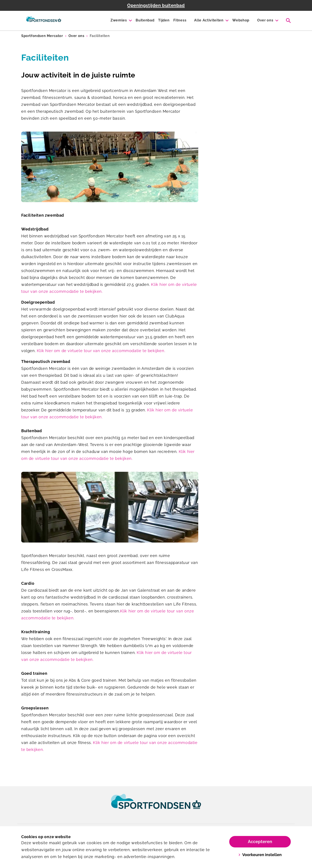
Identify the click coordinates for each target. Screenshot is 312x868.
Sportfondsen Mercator (42, 36)
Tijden (164, 20)
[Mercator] (44, 21)
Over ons (265, 20)
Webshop (241, 20)
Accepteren (260, 842)
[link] (156, 805)
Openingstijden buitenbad (156, 5)
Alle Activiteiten (209, 20)
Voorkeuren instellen (260, 855)
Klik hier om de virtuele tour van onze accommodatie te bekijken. (101, 351)
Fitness (180, 20)
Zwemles (119, 20)
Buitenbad (145, 20)
